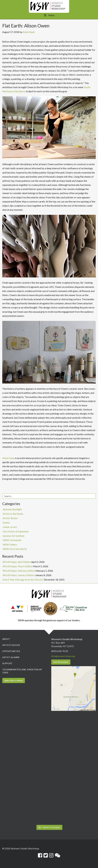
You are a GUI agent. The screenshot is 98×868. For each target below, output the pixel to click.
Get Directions (61, 662)
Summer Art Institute (14, 536)
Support (7, 663)
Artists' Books (10, 518)
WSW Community (12, 540)
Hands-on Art (10, 527)
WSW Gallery (10, 544)
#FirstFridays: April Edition (17, 562)
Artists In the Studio (13, 514)
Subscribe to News (14, 680)
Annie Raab (29, 32)
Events (6, 522)
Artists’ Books (11, 645)
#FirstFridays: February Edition (19, 571)
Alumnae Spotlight (12, 509)
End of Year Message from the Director (23, 580)
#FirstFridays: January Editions (19, 575)
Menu (49, 15)
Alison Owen (8, 458)
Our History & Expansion (16, 531)
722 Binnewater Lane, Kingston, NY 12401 (22, 671)
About (6, 639)
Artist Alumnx (11, 657)
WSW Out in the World (15, 549)
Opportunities (11, 651)
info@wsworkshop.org (63, 656)
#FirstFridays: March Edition (18, 566)
